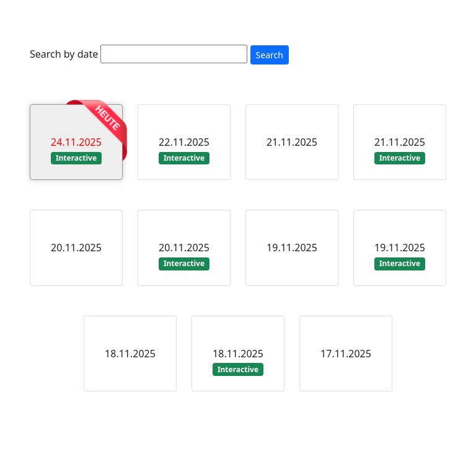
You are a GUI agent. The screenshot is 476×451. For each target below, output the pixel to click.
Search (270, 55)
